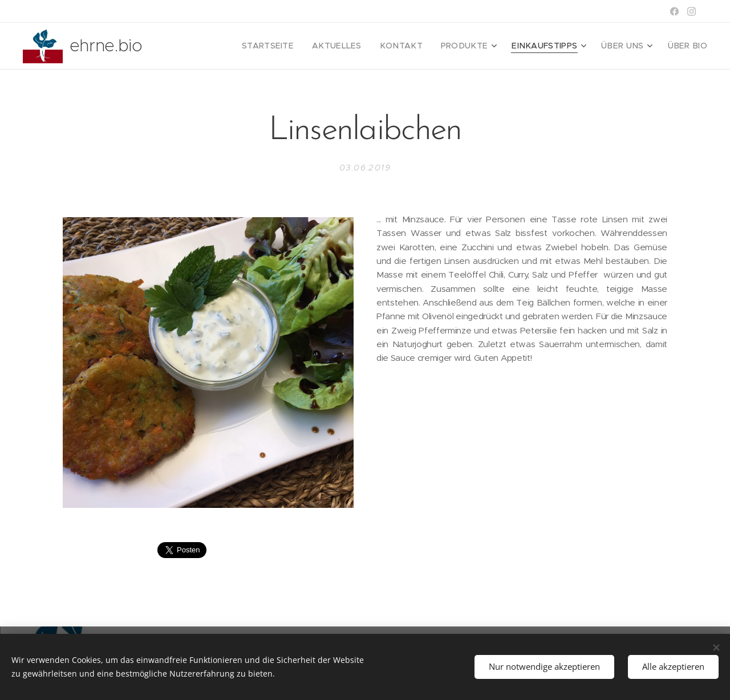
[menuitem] (300, 46)
